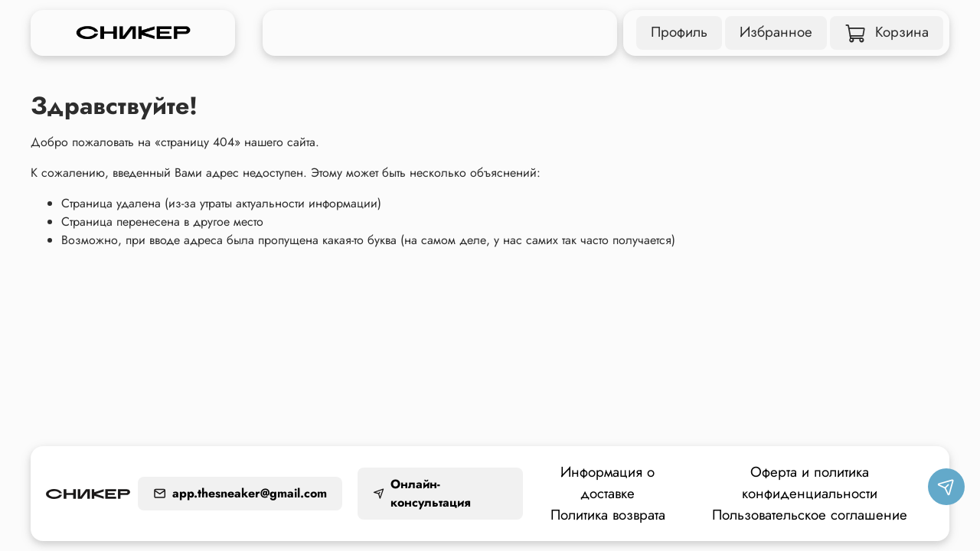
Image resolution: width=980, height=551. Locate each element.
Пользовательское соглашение (810, 515)
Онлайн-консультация (421, 493)
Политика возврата (608, 515)
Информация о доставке (608, 483)
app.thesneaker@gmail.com (240, 493)
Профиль (679, 32)
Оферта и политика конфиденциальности (810, 483)
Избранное (776, 32)
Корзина (887, 32)
